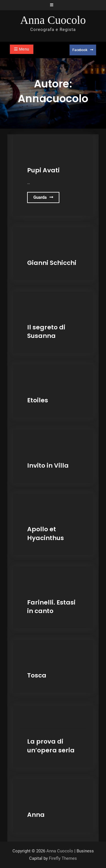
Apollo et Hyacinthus (46, 534)
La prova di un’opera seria (51, 744)
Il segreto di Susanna (46, 332)
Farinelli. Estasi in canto (51, 607)
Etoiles (38, 400)
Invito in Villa (48, 465)
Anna (36, 813)
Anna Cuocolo (53, 20)
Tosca (37, 675)
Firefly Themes (63, 858)
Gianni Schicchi (52, 263)
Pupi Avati (43, 170)
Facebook (80, 50)
